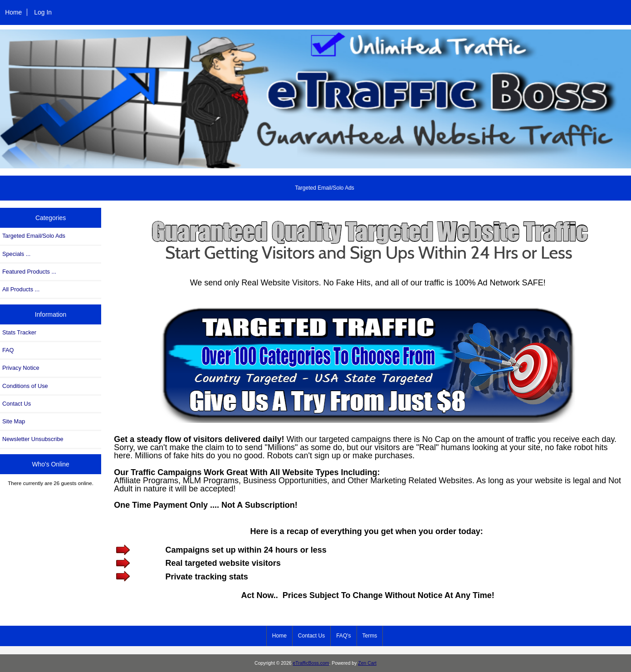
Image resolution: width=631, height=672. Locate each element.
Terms (370, 636)
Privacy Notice (21, 368)
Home (13, 12)
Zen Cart (367, 663)
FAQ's (343, 636)
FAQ (8, 350)
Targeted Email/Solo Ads (325, 188)
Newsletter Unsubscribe (33, 439)
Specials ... (16, 254)
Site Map (14, 421)
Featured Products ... (29, 272)
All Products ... (21, 289)
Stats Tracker (19, 332)
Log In (43, 12)
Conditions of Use (25, 386)
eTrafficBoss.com (311, 663)
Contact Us (17, 404)
